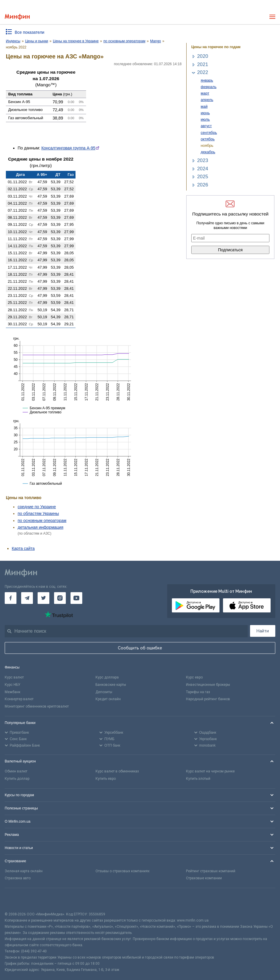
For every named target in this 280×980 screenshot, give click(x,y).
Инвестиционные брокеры (208, 685)
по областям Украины (38, 513)
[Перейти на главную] (17, 17)
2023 (203, 160)
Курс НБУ (12, 685)
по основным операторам (42, 521)
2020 (203, 56)
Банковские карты (111, 685)
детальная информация (40, 527)
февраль (209, 87)
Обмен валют (16, 771)
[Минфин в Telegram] (27, 598)
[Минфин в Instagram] (60, 598)
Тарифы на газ (198, 692)
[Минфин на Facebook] (11, 598)
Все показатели (30, 32)
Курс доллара (107, 677)
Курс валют (14, 677)
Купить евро (106, 779)
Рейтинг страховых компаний (211, 871)
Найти (263, 631)
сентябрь (209, 133)
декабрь (208, 152)
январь (207, 80)
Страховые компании (204, 878)
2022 (203, 72)
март (205, 93)
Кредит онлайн (108, 699)
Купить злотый (198, 779)
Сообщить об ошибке (140, 648)
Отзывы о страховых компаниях (123, 871)
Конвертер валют (19, 699)
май (204, 106)
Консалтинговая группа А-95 (68, 148)
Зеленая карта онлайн (24, 871)
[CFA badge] (18, 900)
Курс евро (194, 677)
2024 (203, 169)
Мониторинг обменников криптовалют (37, 706)
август (206, 126)
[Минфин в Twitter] (43, 598)
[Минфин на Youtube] (76, 598)
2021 (203, 64)
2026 (203, 185)
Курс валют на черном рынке (210, 771)
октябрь (208, 139)
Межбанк (12, 692)
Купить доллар (17, 779)
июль (205, 119)
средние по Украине (37, 507)
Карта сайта (23, 548)
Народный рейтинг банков (208, 699)
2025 (203, 177)
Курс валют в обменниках (117, 771)
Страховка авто (18, 878)
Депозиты (104, 692)
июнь (205, 113)
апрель (207, 100)
